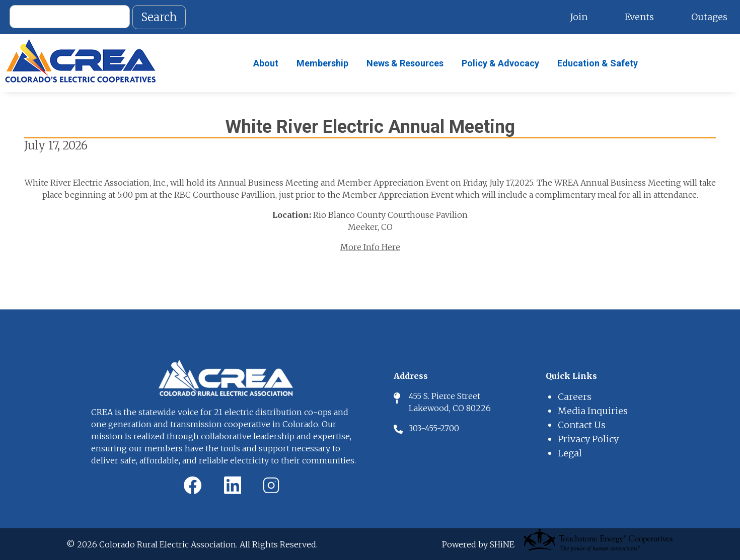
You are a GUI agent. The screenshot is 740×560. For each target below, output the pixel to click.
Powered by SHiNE (478, 544)
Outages (709, 17)
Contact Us (582, 425)
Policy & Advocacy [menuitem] (500, 63)
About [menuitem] (266, 63)
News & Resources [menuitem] (405, 63)
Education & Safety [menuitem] (598, 63)
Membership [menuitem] (322, 63)
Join (579, 17)
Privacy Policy (588, 439)
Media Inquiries (593, 411)
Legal (570, 453)
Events (639, 17)
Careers (575, 397)
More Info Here (370, 247)
